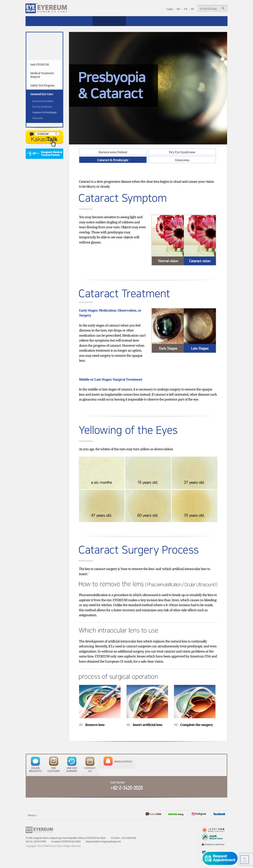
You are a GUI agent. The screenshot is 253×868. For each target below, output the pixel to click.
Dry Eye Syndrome (42, 107)
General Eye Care (42, 94)
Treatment (76, 21)
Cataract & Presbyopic (44, 112)
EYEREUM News (211, 21)
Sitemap (32, 815)
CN (186, 9)
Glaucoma (38, 118)
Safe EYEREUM (110, 21)
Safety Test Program (42, 85)
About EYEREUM (42, 21)
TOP (245, 859)
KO (178, 9)
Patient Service (177, 21)
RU (193, 9)
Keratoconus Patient (43, 101)
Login (170, 9)
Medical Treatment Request (42, 75)
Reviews (143, 21)
